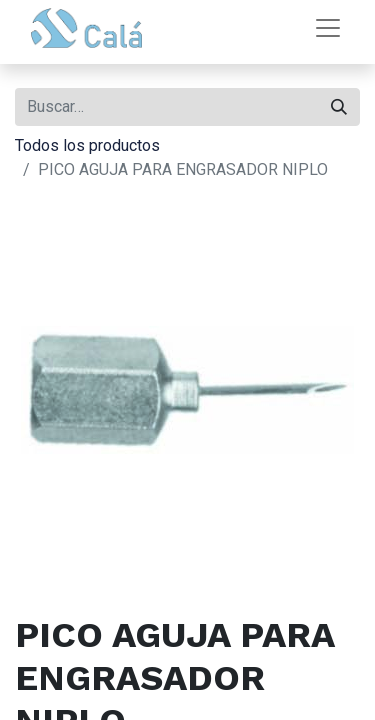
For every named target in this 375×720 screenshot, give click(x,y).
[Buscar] (339, 107)
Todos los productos (87, 145)
